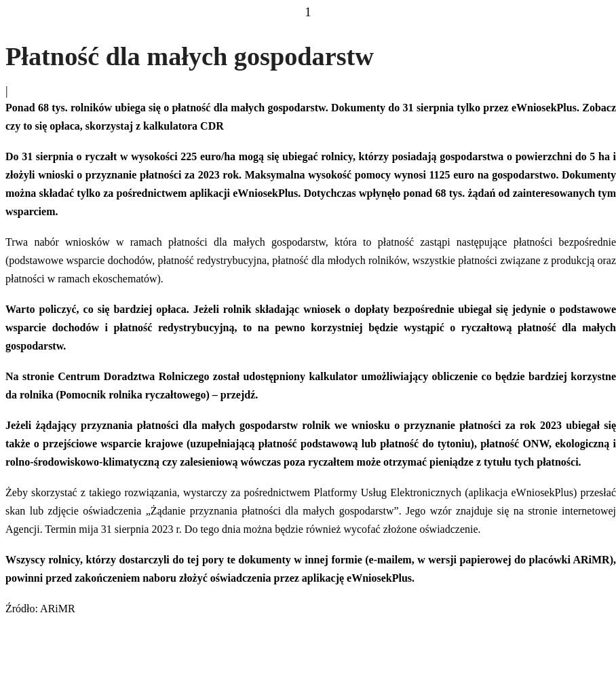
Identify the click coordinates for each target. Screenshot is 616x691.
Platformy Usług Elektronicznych (387, 492)
